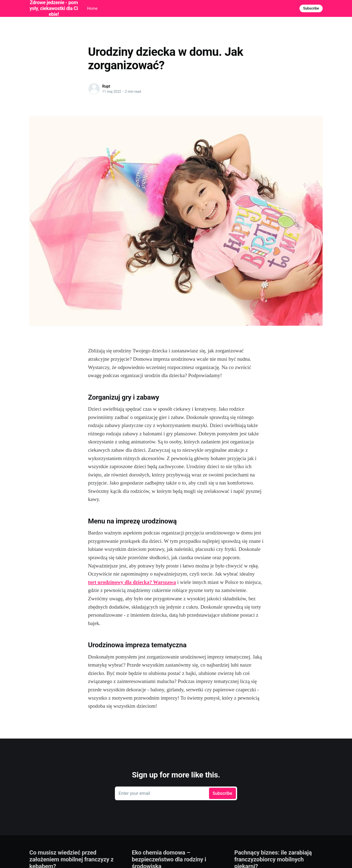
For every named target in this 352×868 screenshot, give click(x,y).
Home (92, 8)
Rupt (106, 86)
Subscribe (311, 8)
